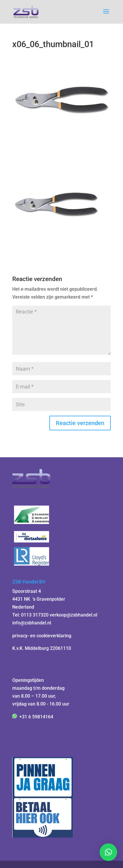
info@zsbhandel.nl (32, 623)
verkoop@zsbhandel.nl (73, 615)
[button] (108, 852)
